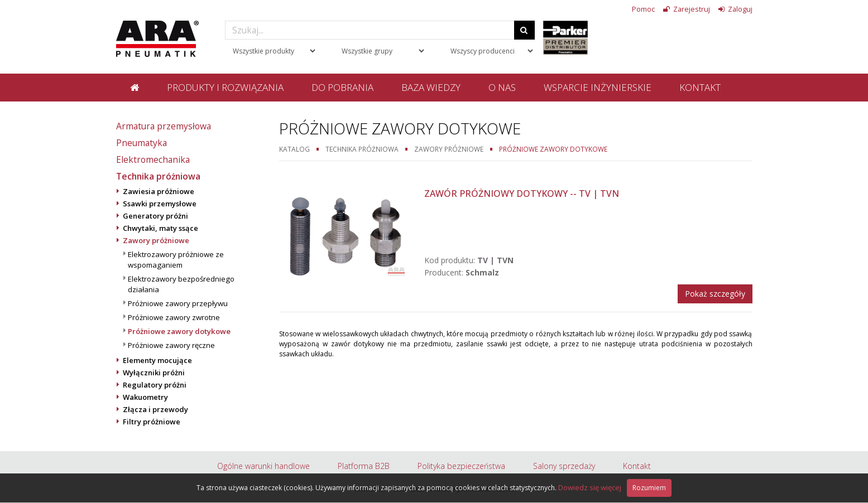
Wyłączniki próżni (154, 373)
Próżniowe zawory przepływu (178, 303)
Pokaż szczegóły (715, 294)
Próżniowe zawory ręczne (171, 345)
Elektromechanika (153, 159)
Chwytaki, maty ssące (160, 228)
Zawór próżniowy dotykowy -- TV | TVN (522, 194)
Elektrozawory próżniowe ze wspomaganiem (176, 260)
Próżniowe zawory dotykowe (179, 331)
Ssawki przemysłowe (160, 204)
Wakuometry (145, 397)
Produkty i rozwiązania (225, 87)
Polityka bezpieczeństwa (461, 466)
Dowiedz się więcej (590, 487)
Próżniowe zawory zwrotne (174, 317)
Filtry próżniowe (152, 422)
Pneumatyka (142, 143)
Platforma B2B (364, 466)
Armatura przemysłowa (164, 126)
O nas (502, 87)
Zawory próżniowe (156, 240)
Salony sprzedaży (564, 466)
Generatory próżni (155, 216)
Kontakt (700, 87)
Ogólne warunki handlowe (263, 466)
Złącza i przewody (155, 409)
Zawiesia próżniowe (159, 191)
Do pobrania (342, 87)
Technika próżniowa (158, 176)
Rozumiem (649, 488)
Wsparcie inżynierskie (598, 87)
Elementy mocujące (157, 360)
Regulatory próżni (155, 385)
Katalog (294, 149)
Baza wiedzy (431, 87)
